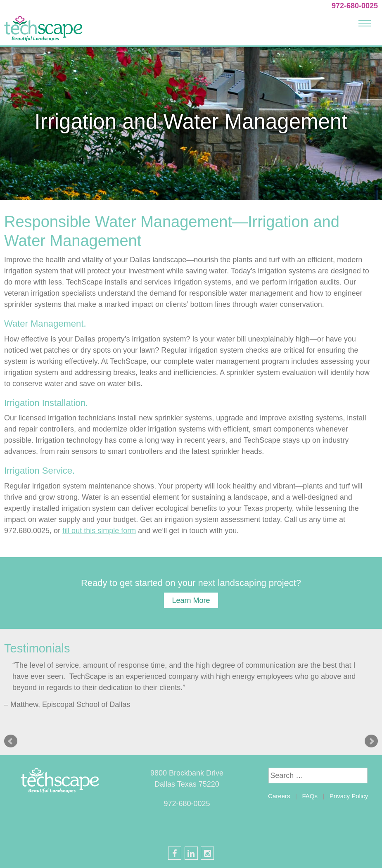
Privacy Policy (349, 796)
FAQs (310, 796)
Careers (279, 796)
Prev (11, 741)
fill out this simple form (99, 531)
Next (371, 741)
